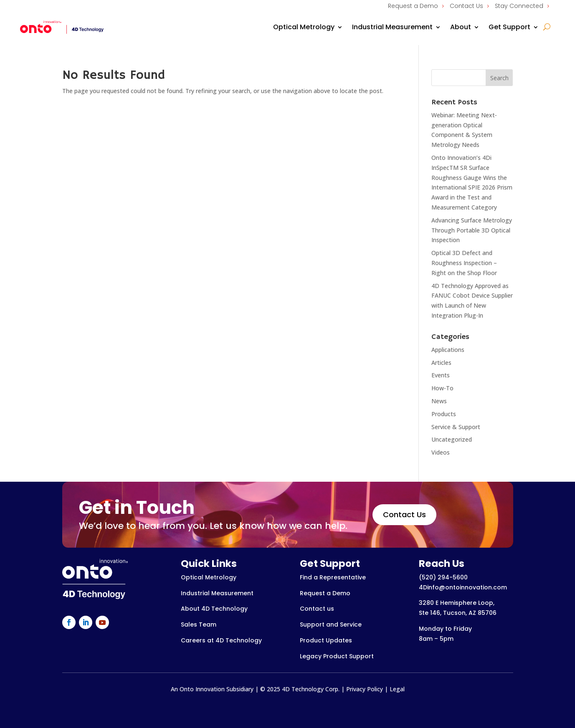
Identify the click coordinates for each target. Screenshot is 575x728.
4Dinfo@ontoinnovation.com (463, 587)
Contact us (317, 609)
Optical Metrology (304, 27)
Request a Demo (413, 6)
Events (441, 375)
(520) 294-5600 (443, 577)
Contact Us (466, 6)
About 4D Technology (214, 609)
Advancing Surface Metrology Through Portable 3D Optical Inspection (472, 230)
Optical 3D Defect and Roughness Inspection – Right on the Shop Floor (464, 263)
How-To (442, 388)
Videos (441, 452)
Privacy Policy (365, 689)
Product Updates (326, 640)
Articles (441, 363)
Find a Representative (333, 577)
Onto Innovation (202, 689)
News (439, 401)
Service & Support (456, 427)
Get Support (509, 27)
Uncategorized (452, 439)
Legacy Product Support (337, 656)
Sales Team (199, 624)
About (461, 27)
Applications (448, 350)
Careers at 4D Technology (221, 640)
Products (444, 414)
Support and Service (331, 624)
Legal (397, 689)
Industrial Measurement (392, 27)
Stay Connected (519, 6)
